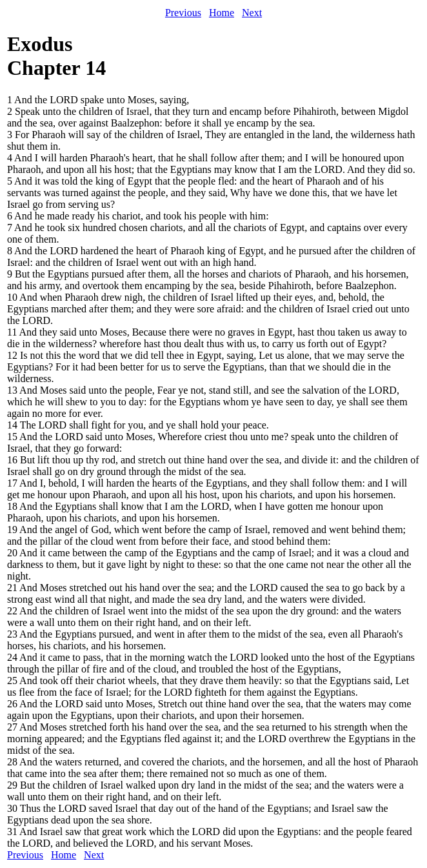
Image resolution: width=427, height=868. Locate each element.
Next (252, 13)
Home (222, 13)
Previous (183, 13)
